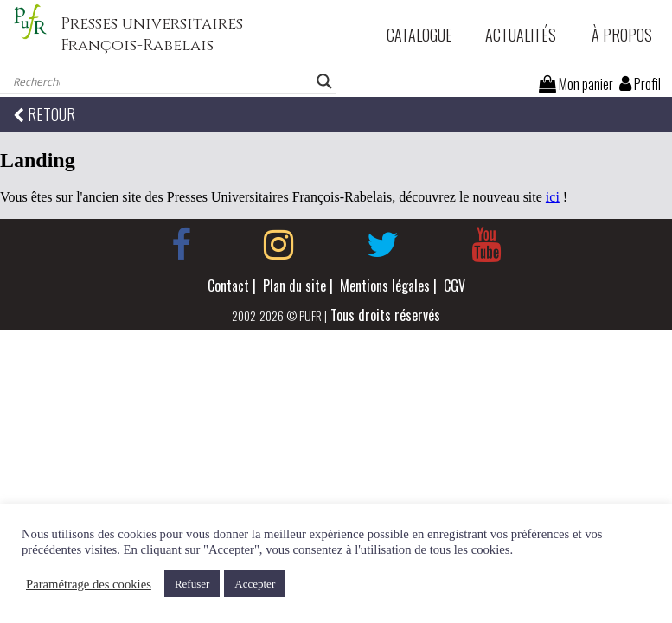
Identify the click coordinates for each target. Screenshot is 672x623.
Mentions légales (385, 286)
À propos (622, 35)
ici (553, 197)
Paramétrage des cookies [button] (89, 584)
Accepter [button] (255, 584)
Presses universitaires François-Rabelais (152, 35)
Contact (228, 286)
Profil (640, 84)
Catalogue (419, 35)
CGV (454, 286)
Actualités (521, 35)
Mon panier (576, 84)
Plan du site (294, 286)
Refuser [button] (192, 584)
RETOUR (44, 114)
